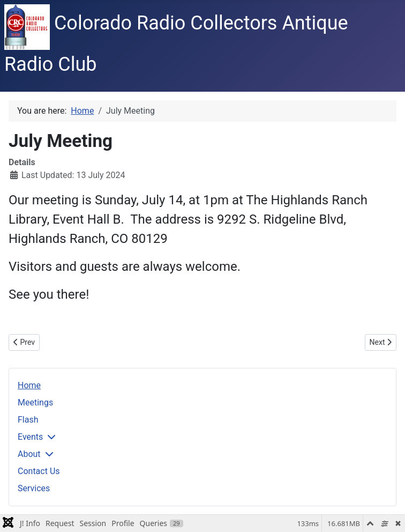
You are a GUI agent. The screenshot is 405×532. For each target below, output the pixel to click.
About (29, 454)
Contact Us (39, 471)
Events (30, 437)
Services (34, 488)
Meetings (35, 402)
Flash (28, 420)
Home (29, 385)
